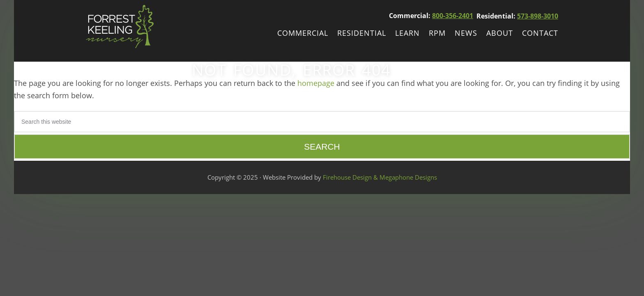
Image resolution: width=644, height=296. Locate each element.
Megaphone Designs (408, 177)
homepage (316, 83)
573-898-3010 (538, 16)
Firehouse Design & (351, 177)
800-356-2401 (453, 16)
